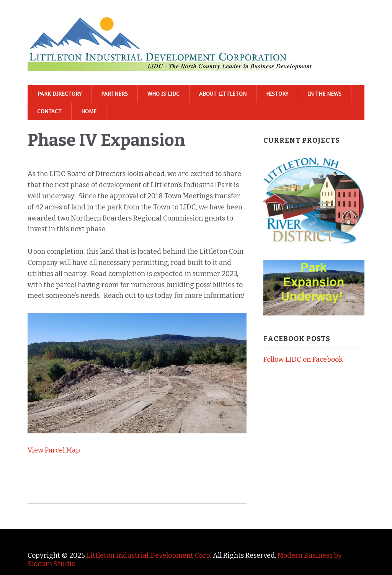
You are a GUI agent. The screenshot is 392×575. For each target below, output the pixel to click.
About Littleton (223, 94)
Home (89, 111)
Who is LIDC (163, 94)
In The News (325, 94)
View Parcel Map (54, 450)
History (277, 94)
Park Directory (60, 94)
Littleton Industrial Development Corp (148, 555)
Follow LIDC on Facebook (303, 359)
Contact (49, 111)
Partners (114, 94)
